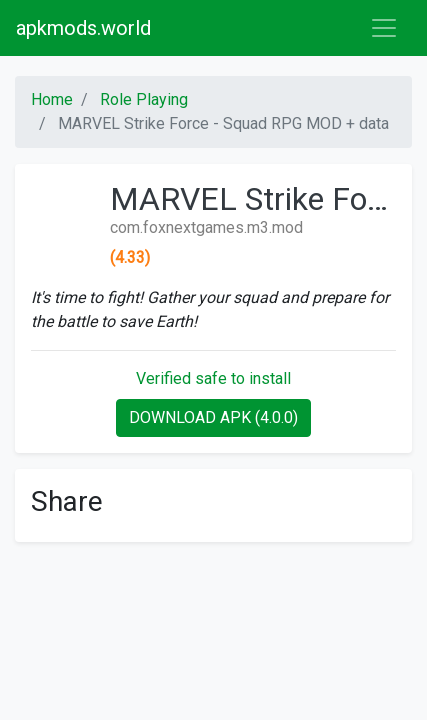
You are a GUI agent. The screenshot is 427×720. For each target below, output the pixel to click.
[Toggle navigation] (384, 28)
